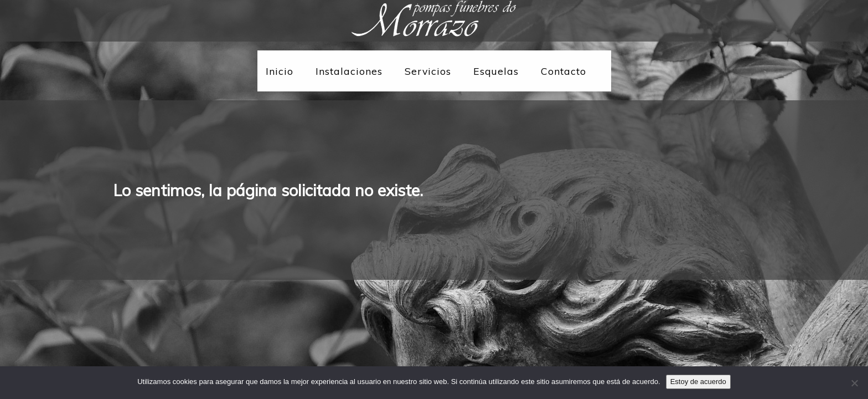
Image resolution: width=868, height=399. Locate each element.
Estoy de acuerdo (698, 382)
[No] (854, 383)
